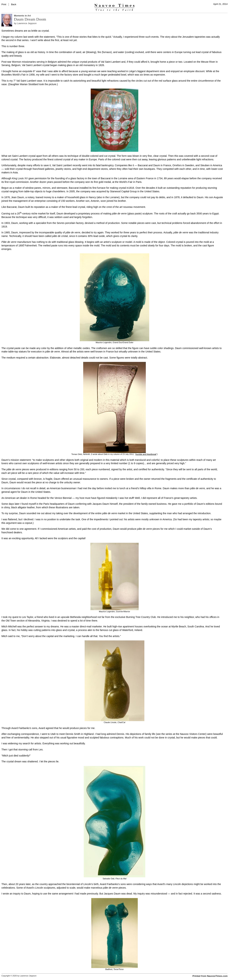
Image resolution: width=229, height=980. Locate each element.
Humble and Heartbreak (146, 454)
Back (14, 4)
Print (4, 4)
